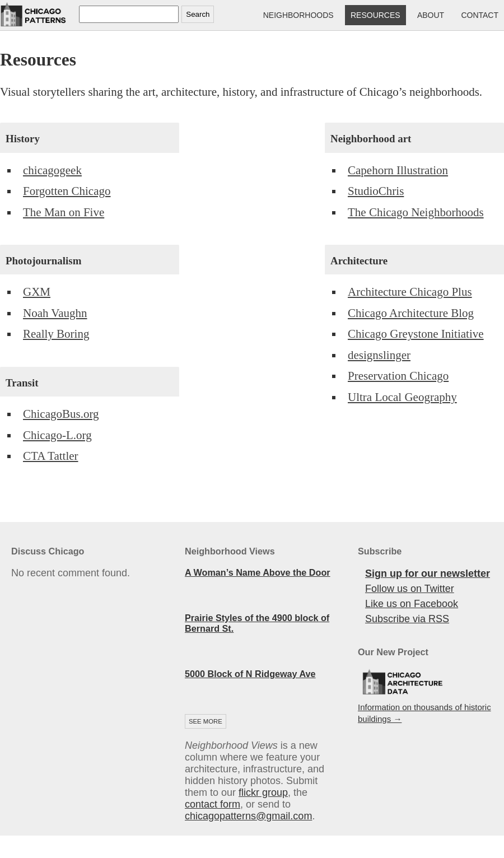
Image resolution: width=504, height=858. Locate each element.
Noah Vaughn (55, 313)
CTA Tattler (51, 456)
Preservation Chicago (398, 376)
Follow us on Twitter (410, 589)
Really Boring (56, 334)
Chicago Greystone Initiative (416, 334)
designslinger (379, 355)
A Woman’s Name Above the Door (258, 572)
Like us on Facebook (412, 604)
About (431, 15)
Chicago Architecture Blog (411, 313)
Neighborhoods (298, 15)
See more (206, 721)
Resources (375, 15)
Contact (480, 15)
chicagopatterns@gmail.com (248, 816)
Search (198, 14)
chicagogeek (52, 170)
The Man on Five (64, 212)
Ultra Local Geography (402, 397)
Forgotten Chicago (67, 191)
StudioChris (376, 191)
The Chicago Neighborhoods (416, 212)
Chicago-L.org (57, 435)
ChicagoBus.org (61, 414)
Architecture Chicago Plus (410, 292)
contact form (213, 804)
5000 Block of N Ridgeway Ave (250, 674)
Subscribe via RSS (407, 619)
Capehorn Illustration (398, 170)
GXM (37, 292)
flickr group (263, 792)
